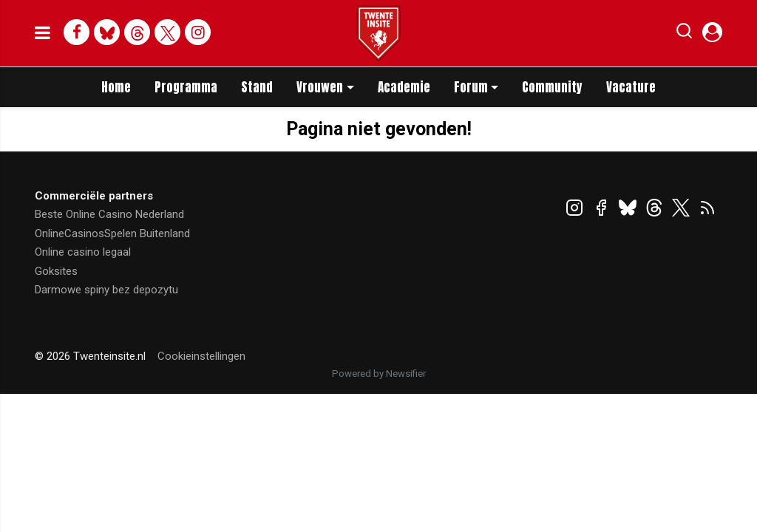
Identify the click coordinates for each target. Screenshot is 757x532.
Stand (257, 87)
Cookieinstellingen (201, 356)
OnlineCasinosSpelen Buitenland (112, 233)
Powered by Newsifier (379, 374)
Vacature (631, 87)
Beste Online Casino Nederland (109, 214)
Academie (404, 87)
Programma (186, 87)
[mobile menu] (43, 33)
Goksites (56, 271)
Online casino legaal (83, 252)
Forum (471, 87)
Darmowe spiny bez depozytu (106, 290)
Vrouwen (320, 87)
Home (116, 87)
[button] (684, 34)
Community (552, 87)
